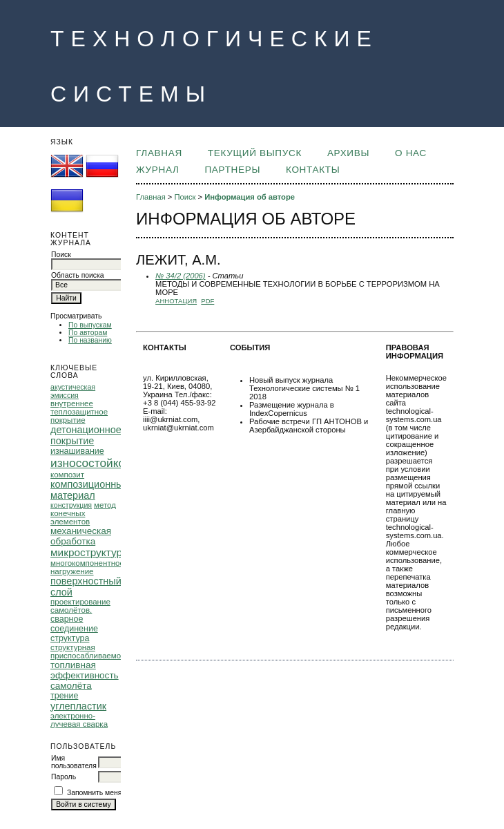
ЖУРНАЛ (157, 170)
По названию (90, 340)
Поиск (185, 197)
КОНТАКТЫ (313, 170)
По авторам (88, 333)
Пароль (64, 777)
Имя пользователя (74, 762)
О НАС (411, 153)
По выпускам (90, 325)
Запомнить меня (95, 793)
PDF (207, 301)
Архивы (348, 153)
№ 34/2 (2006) (180, 276)
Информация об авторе (250, 197)
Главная (159, 153)
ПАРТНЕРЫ (232, 170)
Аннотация (176, 301)
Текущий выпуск (255, 153)
